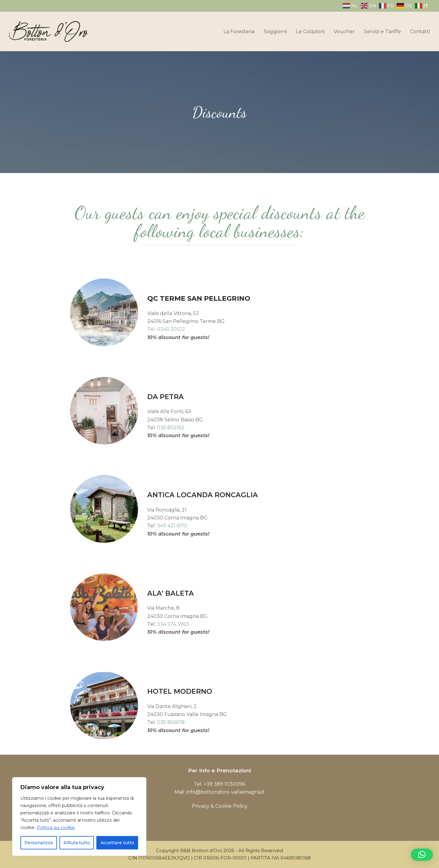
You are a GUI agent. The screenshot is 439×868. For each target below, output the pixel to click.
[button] (422, 855)
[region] (79, 817)
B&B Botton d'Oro (201, 851)
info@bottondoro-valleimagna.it (225, 792)
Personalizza (39, 843)
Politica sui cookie (56, 827)
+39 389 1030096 (224, 784)
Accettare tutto (117, 843)
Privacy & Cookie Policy (220, 806)
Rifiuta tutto (77, 843)
